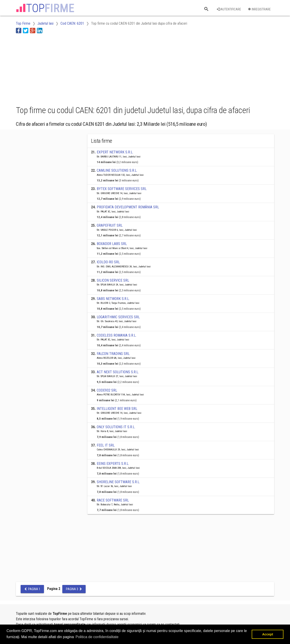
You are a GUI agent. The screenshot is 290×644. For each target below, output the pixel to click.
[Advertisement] (98, 69)
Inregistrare (259, 9)
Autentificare (229, 9)
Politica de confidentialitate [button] (97, 637)
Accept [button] (268, 634)
